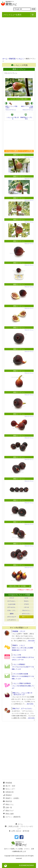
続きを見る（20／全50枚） (20, 586)
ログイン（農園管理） (12, 817)
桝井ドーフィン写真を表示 (11, 107)
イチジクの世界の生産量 (20, 674)
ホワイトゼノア (12, 617)
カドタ (26, 598)
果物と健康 (8, 814)
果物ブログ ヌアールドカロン (22, 708)
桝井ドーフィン (19, 155)
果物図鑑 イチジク (19, 631)
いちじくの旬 (17, 655)
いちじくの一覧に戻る (13, 118)
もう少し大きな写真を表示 (19, 99)
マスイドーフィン (11, 110)
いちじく (21, 59)
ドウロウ (26, 604)
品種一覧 (7, 808)
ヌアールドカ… (12, 607)
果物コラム (8, 804)
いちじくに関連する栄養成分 (22, 683)
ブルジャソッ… (26, 610)
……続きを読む (30, 641)
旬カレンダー (9, 789)
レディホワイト (12, 620)
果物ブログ (8, 811)
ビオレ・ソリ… (12, 610)
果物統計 (7, 795)
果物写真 (12, 59)
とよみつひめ (12, 604)
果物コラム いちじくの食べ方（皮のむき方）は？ (22, 694)
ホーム (5, 59)
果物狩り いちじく (19, 645)
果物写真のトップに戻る (26, 118)
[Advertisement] (19, 38)
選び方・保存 (9, 786)
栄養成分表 (8, 792)
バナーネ (26, 607)
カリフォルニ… (12, 601)
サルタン (26, 601)
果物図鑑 (7, 783)
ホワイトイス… (26, 614)
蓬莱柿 (12, 614)
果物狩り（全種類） (12, 798)
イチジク (12, 598)
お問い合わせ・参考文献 (19, 831)
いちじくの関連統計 (19, 664)
